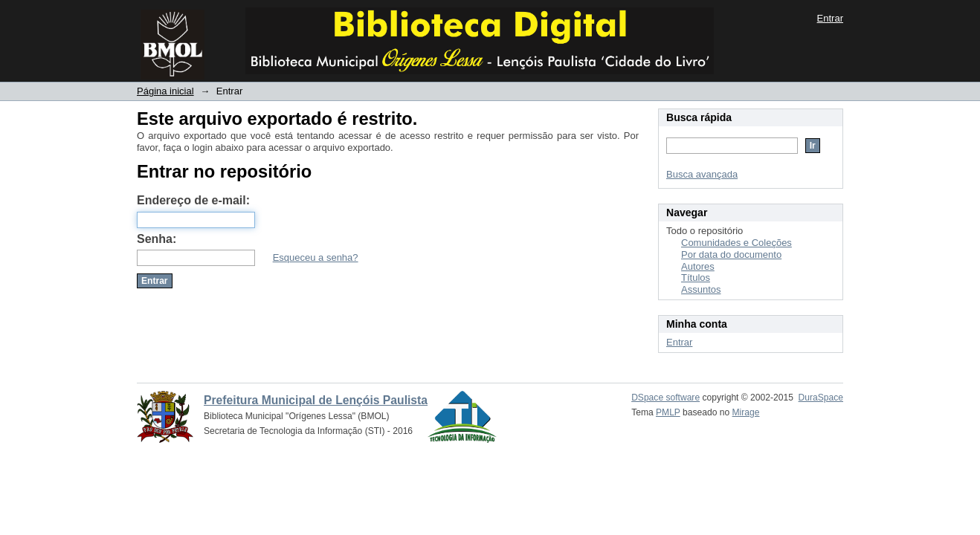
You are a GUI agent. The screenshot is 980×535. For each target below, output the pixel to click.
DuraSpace (821, 398)
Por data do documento (731, 254)
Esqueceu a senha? (316, 257)
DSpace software (665, 398)
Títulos (696, 278)
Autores (698, 266)
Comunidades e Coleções (736, 243)
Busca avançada (702, 174)
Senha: (157, 239)
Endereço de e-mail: (193, 200)
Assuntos (701, 289)
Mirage (746, 412)
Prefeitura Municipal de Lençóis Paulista (316, 400)
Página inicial (165, 91)
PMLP (668, 412)
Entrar (830, 18)
